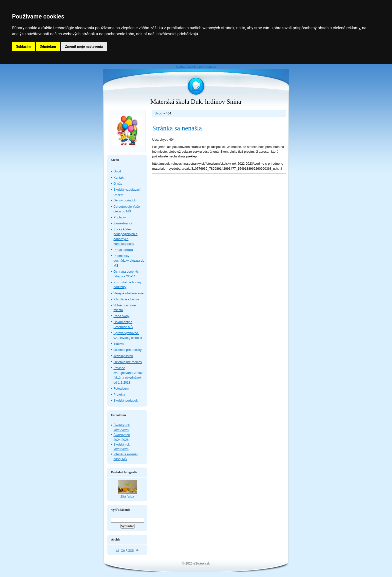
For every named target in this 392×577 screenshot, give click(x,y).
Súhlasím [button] (23, 46)
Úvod (158, 113)
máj (123, 550)
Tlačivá (119, 344)
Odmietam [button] (48, 46)
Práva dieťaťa (123, 250)
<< (117, 550)
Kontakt (119, 178)
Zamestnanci (123, 223)
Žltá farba (127, 496)
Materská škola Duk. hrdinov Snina (196, 102)
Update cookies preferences (196, 67)
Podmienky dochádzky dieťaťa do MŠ (129, 261)
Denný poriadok (125, 200)
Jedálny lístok (123, 356)
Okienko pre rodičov (128, 362)
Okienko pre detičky (127, 350)
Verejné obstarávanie (128, 293)
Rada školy (121, 316)
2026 (130, 550)
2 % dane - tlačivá (126, 299)
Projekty (119, 394)
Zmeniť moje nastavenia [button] (84, 46)
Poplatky (120, 217)
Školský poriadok (126, 400)
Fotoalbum (121, 388)
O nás (118, 184)
